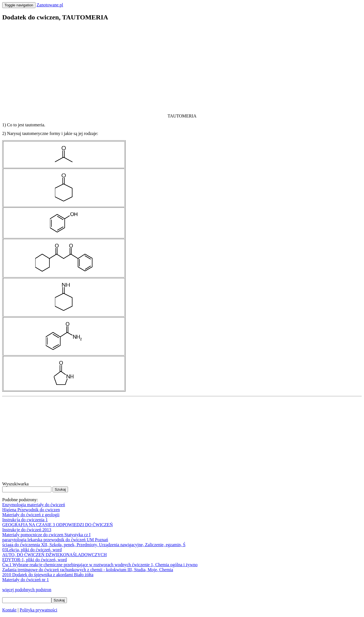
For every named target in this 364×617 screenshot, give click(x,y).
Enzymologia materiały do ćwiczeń (34, 505)
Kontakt (9, 610)
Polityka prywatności (39, 610)
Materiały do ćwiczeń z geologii (31, 515)
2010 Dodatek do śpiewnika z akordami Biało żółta (48, 575)
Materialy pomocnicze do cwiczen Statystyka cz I (46, 535)
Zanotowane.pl (50, 5)
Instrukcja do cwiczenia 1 (25, 520)
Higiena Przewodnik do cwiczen (31, 510)
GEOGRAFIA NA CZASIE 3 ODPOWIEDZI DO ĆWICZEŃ (57, 525)
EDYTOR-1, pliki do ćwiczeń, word (35, 560)
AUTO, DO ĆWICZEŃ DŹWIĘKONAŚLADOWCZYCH (55, 555)
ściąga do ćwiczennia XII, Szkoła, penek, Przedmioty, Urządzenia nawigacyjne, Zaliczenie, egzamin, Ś (94, 545)
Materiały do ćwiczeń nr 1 (26, 580)
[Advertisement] (169, 66)
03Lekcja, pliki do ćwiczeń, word (32, 550)
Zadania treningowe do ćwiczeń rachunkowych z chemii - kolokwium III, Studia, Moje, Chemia (88, 570)
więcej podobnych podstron (27, 590)
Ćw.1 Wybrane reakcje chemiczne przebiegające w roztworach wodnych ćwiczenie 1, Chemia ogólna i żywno (100, 565)
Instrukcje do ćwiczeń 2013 (27, 530)
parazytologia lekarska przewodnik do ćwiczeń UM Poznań (55, 540)
